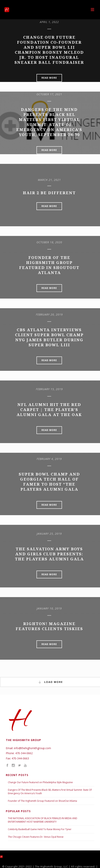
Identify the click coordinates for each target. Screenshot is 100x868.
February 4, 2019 (49, 459)
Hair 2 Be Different (49, 193)
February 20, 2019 (49, 314)
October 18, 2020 (49, 242)
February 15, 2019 (49, 389)
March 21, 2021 (49, 180)
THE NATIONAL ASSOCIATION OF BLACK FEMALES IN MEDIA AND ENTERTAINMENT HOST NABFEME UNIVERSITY (43, 820)
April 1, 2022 (49, 22)
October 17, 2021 (49, 94)
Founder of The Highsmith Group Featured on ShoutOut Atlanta (42, 801)
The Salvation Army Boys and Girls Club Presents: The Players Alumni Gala (49, 554)
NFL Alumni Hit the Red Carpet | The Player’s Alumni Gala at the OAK (49, 410)
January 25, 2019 (49, 534)
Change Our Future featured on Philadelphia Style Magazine (40, 782)
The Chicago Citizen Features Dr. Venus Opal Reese (36, 837)
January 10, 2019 (49, 608)
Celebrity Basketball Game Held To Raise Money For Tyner (40, 829)
